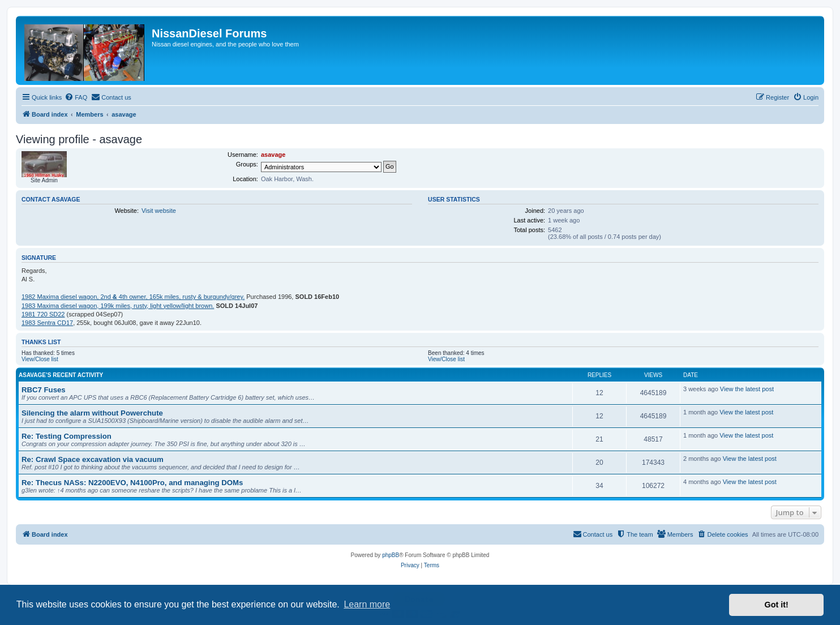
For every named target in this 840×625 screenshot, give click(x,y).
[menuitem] (76, 97)
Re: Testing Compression (67, 436)
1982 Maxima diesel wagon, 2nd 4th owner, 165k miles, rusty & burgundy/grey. (133, 297)
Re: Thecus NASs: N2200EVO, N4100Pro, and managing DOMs (132, 483)
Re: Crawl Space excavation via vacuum (93, 459)
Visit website (159, 211)
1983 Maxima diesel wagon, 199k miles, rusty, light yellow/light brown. (118, 306)
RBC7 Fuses (44, 390)
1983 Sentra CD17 (47, 323)
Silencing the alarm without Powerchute (92, 413)
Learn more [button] (367, 604)
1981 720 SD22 (43, 314)
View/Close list (40, 359)
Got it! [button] (777, 605)
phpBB (391, 555)
